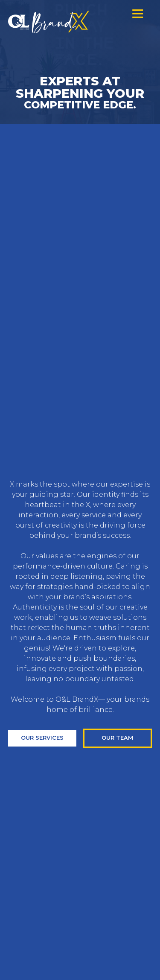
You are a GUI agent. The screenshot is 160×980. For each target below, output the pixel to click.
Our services (42, 738)
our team (117, 738)
